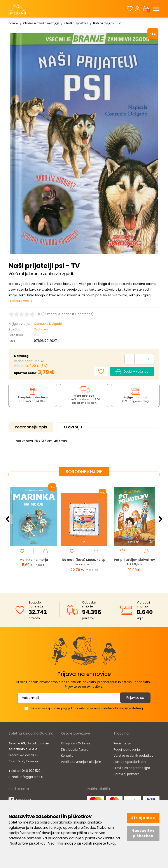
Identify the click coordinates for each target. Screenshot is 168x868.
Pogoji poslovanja (127, 749)
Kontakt (67, 755)
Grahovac (41, 329)
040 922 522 (31, 770)
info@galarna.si (32, 776)
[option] (34, 531)
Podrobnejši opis (32, 427)
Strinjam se (143, 818)
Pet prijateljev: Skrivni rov (134, 559)
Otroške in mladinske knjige (41, 23)
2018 (37, 335)
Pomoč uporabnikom (130, 761)
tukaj (111, 843)
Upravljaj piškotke (127, 774)
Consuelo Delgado (48, 324)
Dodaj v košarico (132, 372)
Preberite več (19, 301)
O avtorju (75, 427)
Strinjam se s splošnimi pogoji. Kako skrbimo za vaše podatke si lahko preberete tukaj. (87, 708)
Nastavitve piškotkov (143, 833)
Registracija (122, 743)
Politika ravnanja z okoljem (81, 761)
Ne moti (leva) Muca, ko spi (84, 559)
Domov (13, 23)
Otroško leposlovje (76, 23)
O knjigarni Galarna (75, 743)
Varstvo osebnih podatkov (133, 755)
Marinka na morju (34, 559)
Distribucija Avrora (75, 749)
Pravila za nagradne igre (132, 767)
